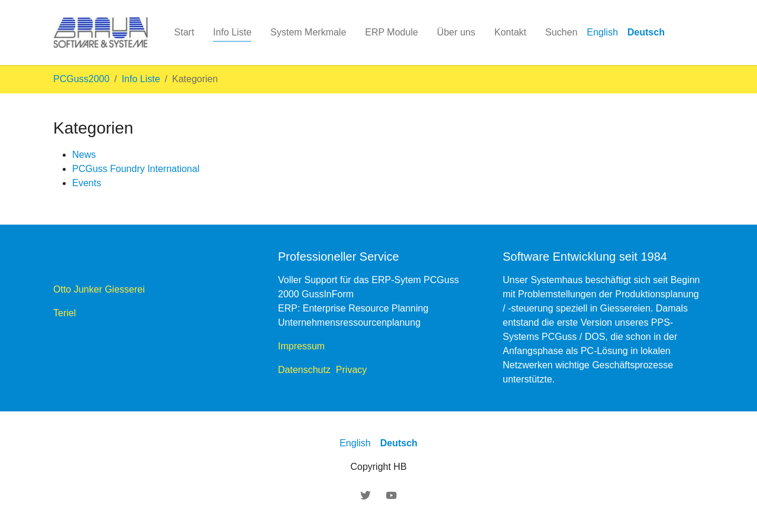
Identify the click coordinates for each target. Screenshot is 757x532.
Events (87, 183)
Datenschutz (307, 370)
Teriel (64, 313)
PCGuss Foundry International (136, 169)
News (84, 155)
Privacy (351, 370)
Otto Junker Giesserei (103, 289)
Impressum (301, 346)
